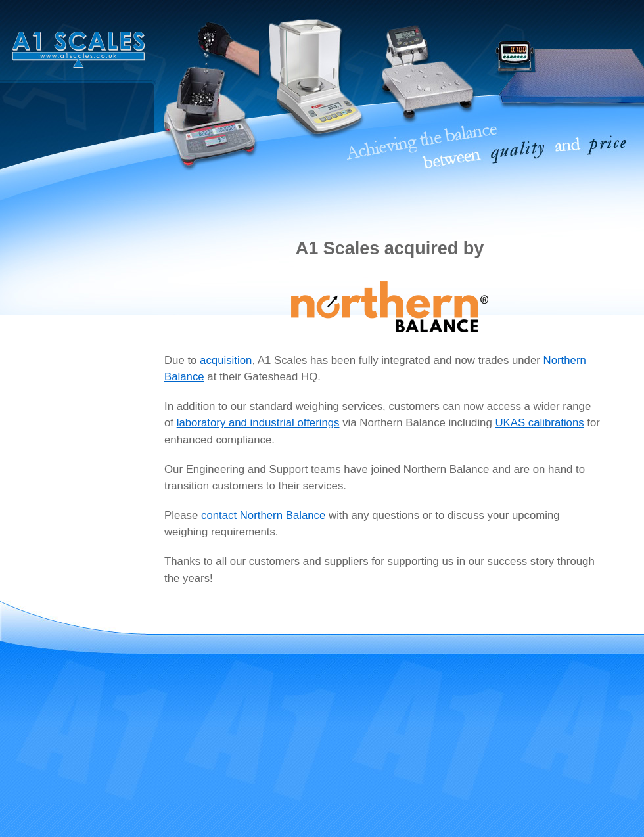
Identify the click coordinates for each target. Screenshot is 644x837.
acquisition (226, 360)
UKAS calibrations (539, 423)
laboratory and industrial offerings (258, 423)
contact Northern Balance (263, 515)
